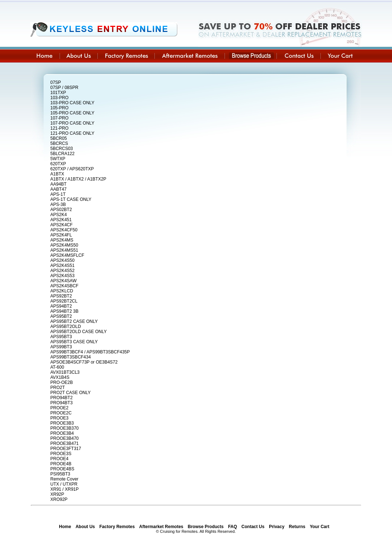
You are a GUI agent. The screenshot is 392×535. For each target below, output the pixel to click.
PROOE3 (60, 418)
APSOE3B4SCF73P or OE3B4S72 (84, 362)
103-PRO (60, 98)
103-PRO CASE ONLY (72, 103)
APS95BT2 (61, 316)
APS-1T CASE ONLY (71, 199)
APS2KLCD (62, 291)
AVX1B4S (60, 377)
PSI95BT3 (60, 474)
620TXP (58, 164)
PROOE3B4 (62, 433)
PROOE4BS (62, 469)
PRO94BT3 (62, 403)
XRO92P (59, 499)
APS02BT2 (61, 210)
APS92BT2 (61, 296)
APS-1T (58, 194)
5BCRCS (59, 143)
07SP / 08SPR (64, 88)
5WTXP (58, 159)
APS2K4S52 (63, 271)
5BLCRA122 (63, 154)
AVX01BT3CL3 (65, 372)
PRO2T (58, 388)
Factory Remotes (117, 527)
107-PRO (60, 118)
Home (65, 527)
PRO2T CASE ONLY (71, 393)
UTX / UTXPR (64, 484)
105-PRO (60, 108)
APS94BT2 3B (64, 311)
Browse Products (206, 527)
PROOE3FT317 (66, 449)
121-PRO (60, 128)
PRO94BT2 (62, 398)
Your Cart (320, 527)
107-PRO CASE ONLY (72, 123)
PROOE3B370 (65, 428)
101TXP (58, 93)
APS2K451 (61, 220)
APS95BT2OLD (66, 327)
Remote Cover (64, 479)
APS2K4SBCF (64, 286)
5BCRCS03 (62, 149)
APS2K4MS (62, 240)
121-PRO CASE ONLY (72, 133)
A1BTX (57, 174)
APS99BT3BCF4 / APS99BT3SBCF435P (90, 352)
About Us (85, 527)
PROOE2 (60, 408)
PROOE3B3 (62, 423)
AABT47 (59, 189)
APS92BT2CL (64, 301)
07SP (56, 82)
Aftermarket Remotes (161, 527)
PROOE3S (61, 454)
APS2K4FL (61, 235)
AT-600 (57, 367)
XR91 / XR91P (65, 489)
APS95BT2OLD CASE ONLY (79, 332)
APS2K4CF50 (64, 230)
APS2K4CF (62, 225)
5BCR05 (59, 138)
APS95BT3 (61, 337)
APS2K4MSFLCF (67, 255)
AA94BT (59, 184)
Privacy (277, 527)
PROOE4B (61, 464)
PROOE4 (60, 459)
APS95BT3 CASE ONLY (74, 342)
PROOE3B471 (65, 443)
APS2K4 (59, 215)
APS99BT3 (61, 347)
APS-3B (58, 204)
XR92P (57, 494)
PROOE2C (61, 413)
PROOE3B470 (65, 438)
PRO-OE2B (62, 382)
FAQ (233, 527)
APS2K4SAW (64, 281)
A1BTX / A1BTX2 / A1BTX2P (78, 179)
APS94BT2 (61, 306)
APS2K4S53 (63, 276)
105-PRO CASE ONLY (72, 113)
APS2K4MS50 (64, 245)
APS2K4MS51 (64, 250)
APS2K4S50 (63, 260)
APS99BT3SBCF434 (71, 357)
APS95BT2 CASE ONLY (74, 321)
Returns (297, 527)
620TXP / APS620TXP (72, 169)
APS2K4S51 (63, 266)
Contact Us (253, 527)
